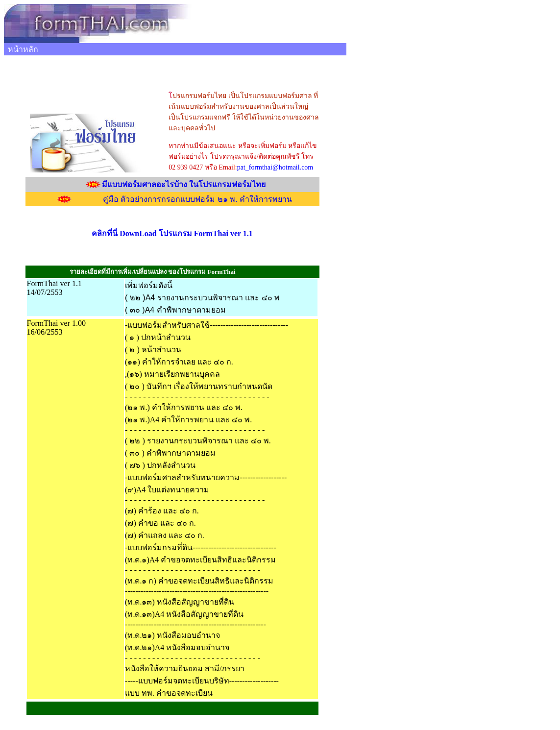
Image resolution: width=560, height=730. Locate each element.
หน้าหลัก (23, 49)
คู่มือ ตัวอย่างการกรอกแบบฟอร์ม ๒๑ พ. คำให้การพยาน (197, 199)
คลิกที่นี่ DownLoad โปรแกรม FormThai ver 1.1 (172, 233)
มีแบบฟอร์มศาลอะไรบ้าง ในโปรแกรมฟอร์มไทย (184, 184)
